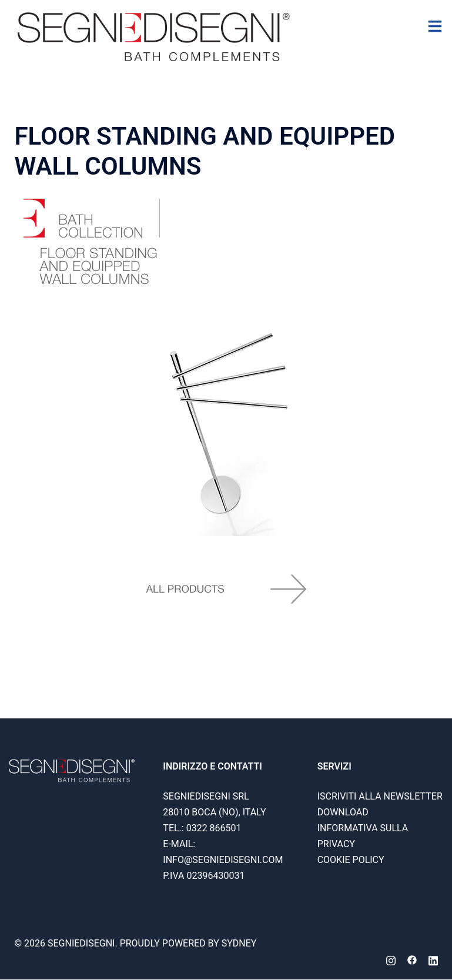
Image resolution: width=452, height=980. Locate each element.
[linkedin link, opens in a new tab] (433, 960)
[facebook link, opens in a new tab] (412, 960)
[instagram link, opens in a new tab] (391, 960)
